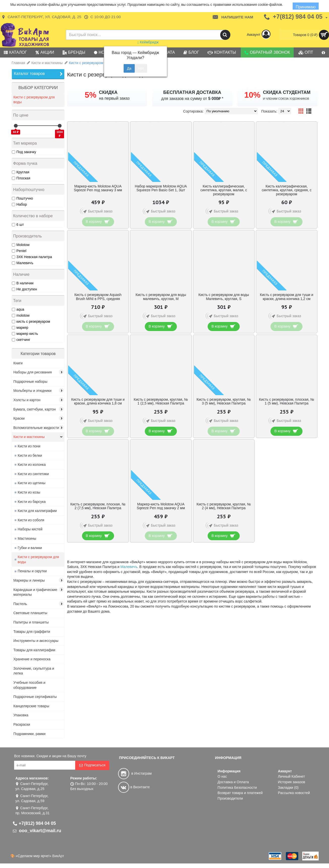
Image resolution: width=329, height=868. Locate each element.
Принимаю (306, 7)
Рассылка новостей (294, 793)
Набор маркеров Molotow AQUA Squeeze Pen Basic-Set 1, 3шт (161, 188)
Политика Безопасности (237, 788)
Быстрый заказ (97, 211)
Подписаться (92, 765)
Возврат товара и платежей (240, 793)
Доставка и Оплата (233, 782)
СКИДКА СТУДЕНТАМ (287, 92)
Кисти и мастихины (47, 63)
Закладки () (288, 788)
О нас (222, 776)
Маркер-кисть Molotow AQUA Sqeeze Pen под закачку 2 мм (161, 506)
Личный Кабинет (292, 776)
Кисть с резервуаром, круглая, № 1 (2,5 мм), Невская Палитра (161, 401)
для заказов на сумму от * (192, 99)
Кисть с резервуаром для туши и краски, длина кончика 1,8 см (98, 401)
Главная (18, 63)
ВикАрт (58, 856)
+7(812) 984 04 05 (34, 823)
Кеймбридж (148, 42)
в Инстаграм (135, 773)
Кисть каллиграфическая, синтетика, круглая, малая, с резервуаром (224, 190)
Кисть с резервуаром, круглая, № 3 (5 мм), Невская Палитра (224, 401)
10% (252, 95)
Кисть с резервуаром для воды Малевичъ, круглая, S (224, 297)
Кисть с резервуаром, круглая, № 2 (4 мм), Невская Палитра (224, 506)
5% (91, 95)
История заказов (292, 782)
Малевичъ (129, 567)
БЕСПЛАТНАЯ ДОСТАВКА (192, 92)
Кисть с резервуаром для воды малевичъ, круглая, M (161, 297)
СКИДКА (108, 92)
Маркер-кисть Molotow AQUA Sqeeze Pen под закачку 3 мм (98, 188)
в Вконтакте (134, 787)
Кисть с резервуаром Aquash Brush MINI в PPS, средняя (98, 297)
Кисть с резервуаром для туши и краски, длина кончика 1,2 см (287, 297)
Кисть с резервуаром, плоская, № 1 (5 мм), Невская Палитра (287, 401)
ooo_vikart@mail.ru (37, 831)
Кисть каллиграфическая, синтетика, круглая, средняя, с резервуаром (286, 190)
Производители (230, 798)
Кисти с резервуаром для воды (94, 63)
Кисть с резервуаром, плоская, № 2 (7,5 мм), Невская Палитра (98, 506)
